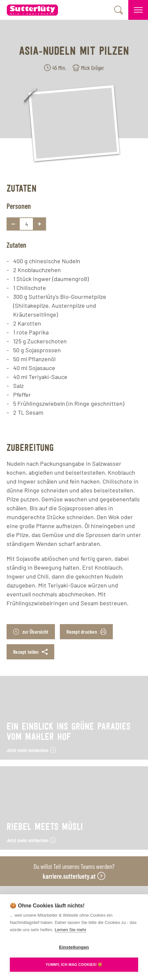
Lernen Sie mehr (71, 930)
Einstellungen (74, 947)
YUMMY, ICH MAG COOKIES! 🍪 (74, 964)
